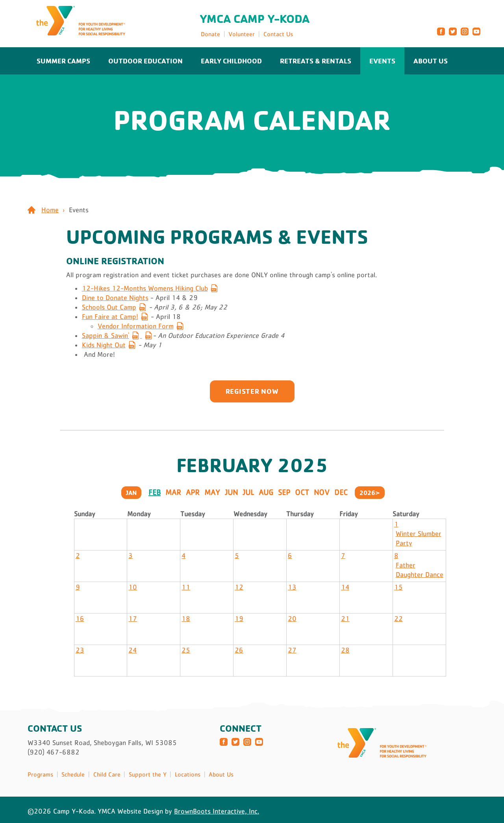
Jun (231, 492)
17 (133, 619)
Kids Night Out (104, 345)
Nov (322, 492)
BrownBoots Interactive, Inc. (217, 811)
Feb (155, 492)
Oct (302, 492)
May (212, 492)
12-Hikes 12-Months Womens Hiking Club (145, 288)
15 (398, 587)
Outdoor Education (145, 61)
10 (133, 587)
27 (292, 650)
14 (345, 587)
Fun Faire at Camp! (110, 317)
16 (80, 619)
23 (80, 650)
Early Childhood (231, 61)
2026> (370, 493)
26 (239, 650)
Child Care (107, 774)
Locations (188, 774)
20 (292, 619)
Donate (210, 34)
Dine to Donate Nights (115, 298)
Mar (173, 492)
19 (239, 619)
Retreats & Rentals (316, 61)
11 (186, 587)
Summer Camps (63, 61)
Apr (193, 492)
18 (186, 619)
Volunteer (242, 34)
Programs (40, 774)
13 (292, 587)
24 (132, 650)
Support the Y (148, 774)
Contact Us (278, 34)
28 (345, 650)
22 (398, 619)
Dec (341, 492)
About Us (431, 61)
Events (382, 61)
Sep (284, 492)
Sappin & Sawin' (106, 336)
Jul (248, 492)
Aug (266, 492)
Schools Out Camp (109, 307)
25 (186, 650)
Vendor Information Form (136, 326)
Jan (131, 493)
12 (239, 587)
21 (345, 619)
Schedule (73, 774)
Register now (252, 391)
